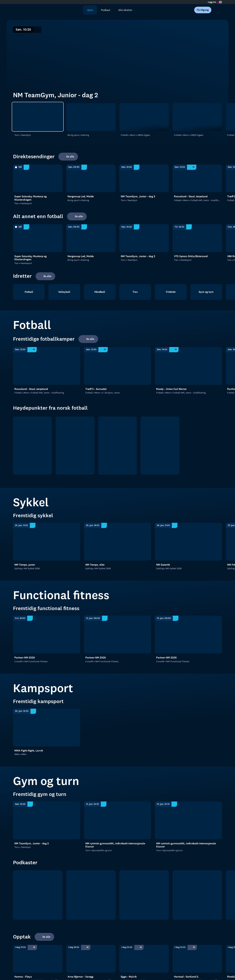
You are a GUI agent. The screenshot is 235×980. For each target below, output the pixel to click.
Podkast (106, 10)
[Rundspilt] (197, 895)
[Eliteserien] (32, 446)
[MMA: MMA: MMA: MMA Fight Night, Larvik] (47, 728)
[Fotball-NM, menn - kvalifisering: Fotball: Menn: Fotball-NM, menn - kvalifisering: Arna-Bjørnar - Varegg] (91, 959)
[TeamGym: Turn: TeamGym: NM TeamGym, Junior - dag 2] (38, 117)
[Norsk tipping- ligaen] (160, 446)
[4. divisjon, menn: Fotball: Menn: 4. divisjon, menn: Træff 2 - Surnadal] (118, 366)
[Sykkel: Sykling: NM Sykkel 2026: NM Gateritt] (188, 542)
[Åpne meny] (217, 10)
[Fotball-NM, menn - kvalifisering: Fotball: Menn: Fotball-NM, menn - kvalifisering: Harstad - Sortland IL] (197, 959)
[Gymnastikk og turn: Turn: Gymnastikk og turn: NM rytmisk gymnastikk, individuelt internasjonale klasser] (118, 820)
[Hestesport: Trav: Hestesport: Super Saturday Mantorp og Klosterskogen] (38, 179)
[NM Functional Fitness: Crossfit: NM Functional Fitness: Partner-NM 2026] (47, 635)
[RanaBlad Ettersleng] (91, 895)
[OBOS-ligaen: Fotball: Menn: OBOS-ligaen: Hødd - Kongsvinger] (197, 117)
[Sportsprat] (144, 895)
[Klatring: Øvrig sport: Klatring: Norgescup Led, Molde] (91, 117)
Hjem (90, 10)
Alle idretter (125, 10)
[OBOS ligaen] (75, 446)
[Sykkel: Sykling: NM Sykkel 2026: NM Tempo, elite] (118, 542)
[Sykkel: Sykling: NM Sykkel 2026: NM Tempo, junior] (47, 542)
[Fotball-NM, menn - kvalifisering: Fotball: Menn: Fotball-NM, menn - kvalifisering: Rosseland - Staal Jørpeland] (197, 179)
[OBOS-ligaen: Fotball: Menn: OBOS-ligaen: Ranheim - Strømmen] (144, 117)
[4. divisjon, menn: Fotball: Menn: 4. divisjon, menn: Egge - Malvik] (144, 959)
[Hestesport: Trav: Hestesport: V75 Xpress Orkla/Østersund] (197, 238)
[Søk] (78, 10)
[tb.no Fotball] (38, 895)
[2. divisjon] (118, 446)
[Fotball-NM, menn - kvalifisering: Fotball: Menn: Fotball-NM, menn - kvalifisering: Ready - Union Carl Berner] (188, 366)
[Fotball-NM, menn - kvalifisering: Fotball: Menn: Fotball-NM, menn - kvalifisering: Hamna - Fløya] (38, 959)
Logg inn (212, 2)
